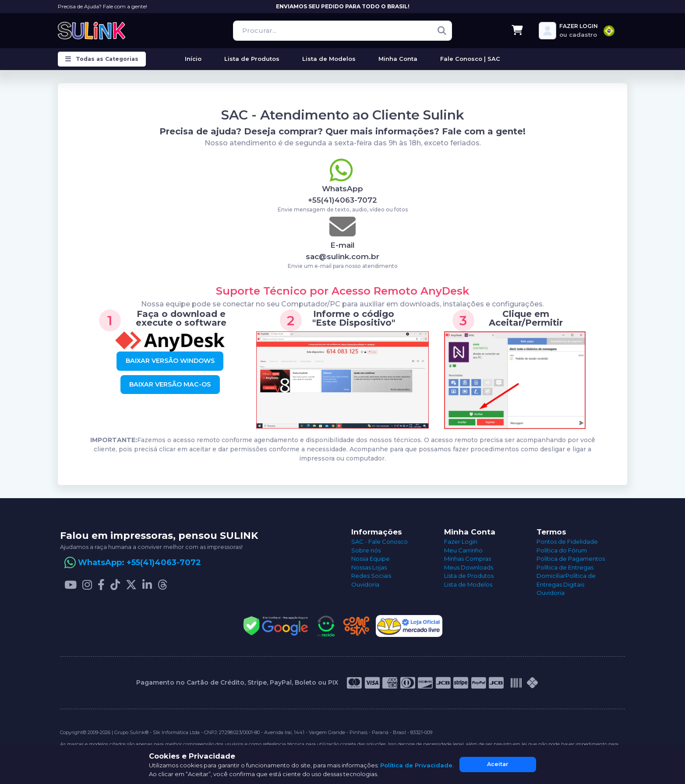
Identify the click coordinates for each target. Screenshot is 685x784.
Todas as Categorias (102, 59)
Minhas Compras (468, 559)
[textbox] (609, 31)
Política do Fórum (562, 550)
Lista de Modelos (468, 584)
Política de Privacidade (416, 765)
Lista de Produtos (469, 576)
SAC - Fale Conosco (380, 541)
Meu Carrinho (463, 550)
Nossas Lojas (369, 567)
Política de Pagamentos (571, 559)
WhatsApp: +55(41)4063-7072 (139, 563)
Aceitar (498, 764)
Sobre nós (366, 550)
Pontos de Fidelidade (567, 541)
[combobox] (609, 31)
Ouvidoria (365, 584)
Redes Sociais (371, 576)
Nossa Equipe (371, 559)
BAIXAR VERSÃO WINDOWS (170, 361)
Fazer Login (461, 541)
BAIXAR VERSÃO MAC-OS (170, 384)
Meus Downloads (469, 567)
